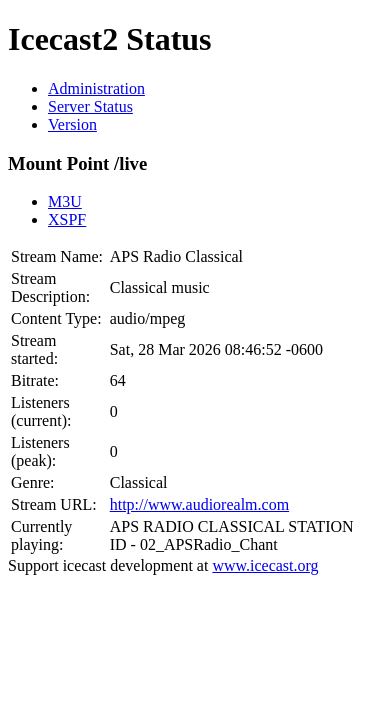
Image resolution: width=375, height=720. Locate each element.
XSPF (67, 219)
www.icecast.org (265, 565)
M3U (65, 201)
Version (72, 124)
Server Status (90, 106)
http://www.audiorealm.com (199, 504)
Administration (96, 88)
